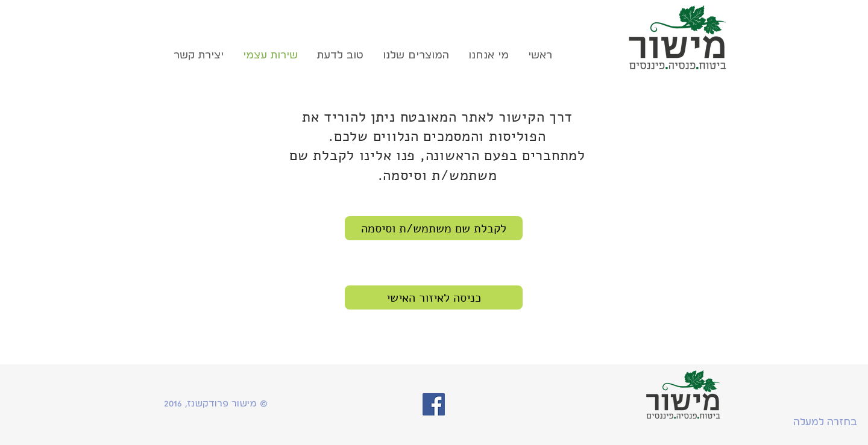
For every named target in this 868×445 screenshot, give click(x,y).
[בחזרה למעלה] (825, 422)
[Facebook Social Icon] (434, 404)
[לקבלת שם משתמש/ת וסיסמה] (434, 228)
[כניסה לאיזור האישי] (434, 297)
